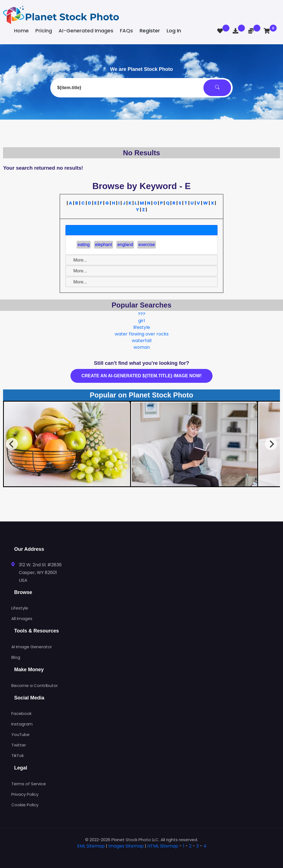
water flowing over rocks (142, 334)
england (125, 245)
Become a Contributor (35, 685)
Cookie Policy (25, 805)
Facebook (21, 713)
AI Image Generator (32, 647)
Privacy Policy (25, 794)
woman (142, 347)
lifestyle (142, 327)
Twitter (19, 745)
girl (141, 321)
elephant (103, 245)
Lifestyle (20, 608)
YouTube (20, 734)
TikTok (18, 755)
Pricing (44, 31)
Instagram (22, 724)
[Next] (271, 444)
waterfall (142, 341)
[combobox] (141, 88)
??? (142, 314)
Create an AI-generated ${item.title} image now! (142, 376)
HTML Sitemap (163, 846)
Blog (16, 657)
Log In (174, 31)
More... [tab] (78, 260)
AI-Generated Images (86, 31)
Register (150, 31)
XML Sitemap (91, 846)
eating (84, 245)
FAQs (126, 31)
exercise (147, 245)
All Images (22, 618)
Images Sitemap (126, 846)
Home (21, 31)
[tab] (141, 230)
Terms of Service (29, 784)
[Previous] (12, 444)
